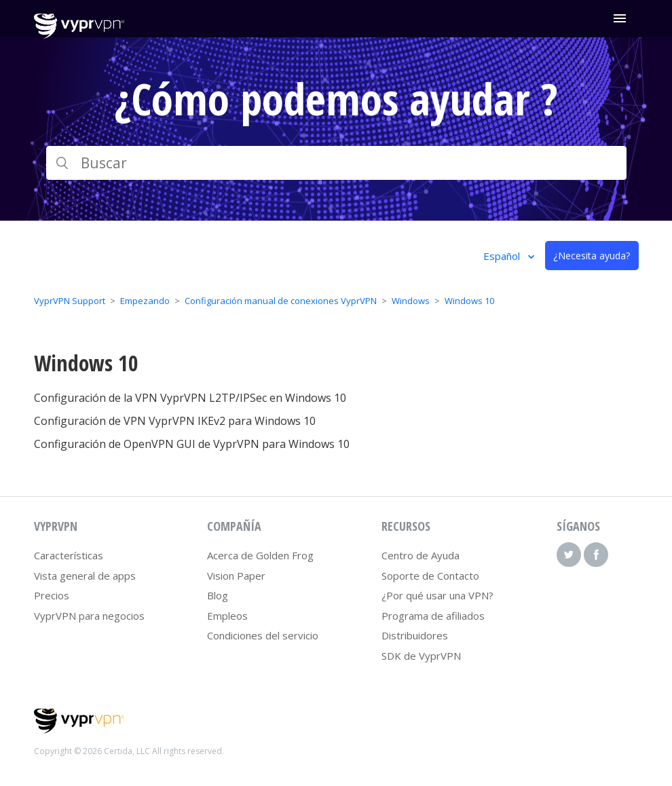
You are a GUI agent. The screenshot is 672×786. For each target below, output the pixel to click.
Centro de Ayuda (421, 555)
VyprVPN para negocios (89, 616)
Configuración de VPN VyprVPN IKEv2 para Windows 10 (175, 421)
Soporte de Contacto (430, 576)
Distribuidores (415, 635)
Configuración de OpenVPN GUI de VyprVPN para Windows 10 (192, 444)
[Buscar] (336, 163)
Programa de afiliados (433, 616)
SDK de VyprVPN (421, 656)
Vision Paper (236, 576)
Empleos (227, 616)
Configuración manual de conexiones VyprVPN (281, 301)
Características (69, 555)
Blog (218, 595)
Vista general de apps (85, 576)
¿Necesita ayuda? (592, 256)
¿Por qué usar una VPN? (437, 595)
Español (503, 256)
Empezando (145, 301)
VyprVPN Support (70, 301)
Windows (411, 301)
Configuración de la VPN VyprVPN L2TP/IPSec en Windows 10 (190, 398)
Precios (52, 595)
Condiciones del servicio (263, 635)
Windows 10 (469, 301)
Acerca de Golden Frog (260, 555)
